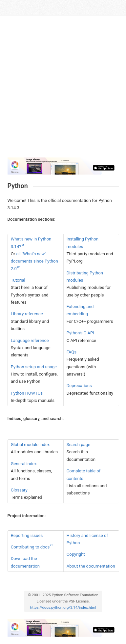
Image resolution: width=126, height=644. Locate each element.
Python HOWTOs (27, 393)
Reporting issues (27, 535)
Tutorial (18, 280)
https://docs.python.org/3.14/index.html (63, 608)
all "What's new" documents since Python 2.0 (34, 261)
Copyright (76, 554)
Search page (78, 445)
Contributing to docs (30, 547)
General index (24, 464)
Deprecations (79, 386)
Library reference (27, 314)
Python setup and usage (34, 367)
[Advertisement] (63, 89)
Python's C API (80, 333)
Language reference (30, 340)
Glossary (19, 490)
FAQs (72, 352)
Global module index (30, 445)
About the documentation (91, 566)
